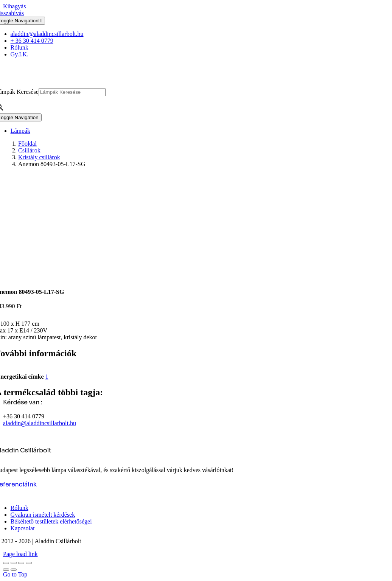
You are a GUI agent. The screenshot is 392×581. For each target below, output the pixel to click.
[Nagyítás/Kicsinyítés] (6, 563)
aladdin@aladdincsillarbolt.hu (40, 423)
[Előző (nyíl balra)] (6, 570)
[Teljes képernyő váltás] (14, 563)
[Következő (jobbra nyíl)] (14, 570)
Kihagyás (14, 6)
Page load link (20, 554)
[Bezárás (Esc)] (29, 563)
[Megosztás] (21, 563)
